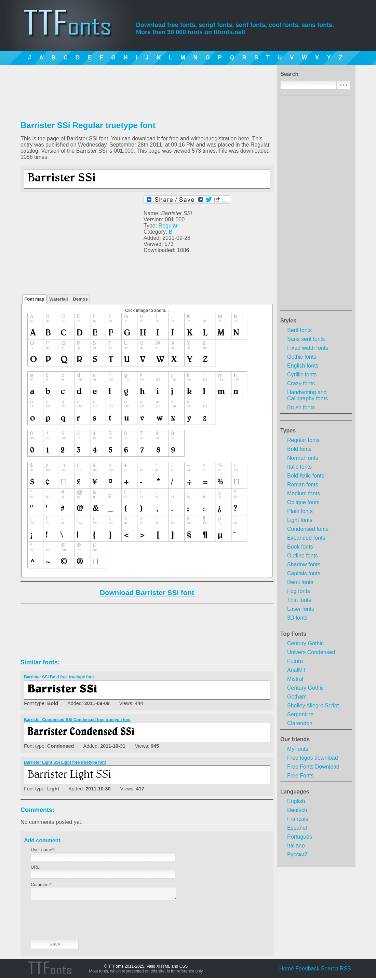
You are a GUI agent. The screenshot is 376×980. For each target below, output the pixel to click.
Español (297, 828)
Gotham (297, 697)
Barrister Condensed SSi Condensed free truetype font (77, 720)
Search (330, 971)
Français (298, 819)
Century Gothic (305, 643)
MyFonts (298, 749)
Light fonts (300, 520)
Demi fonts (300, 582)
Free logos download (313, 758)
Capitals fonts (304, 573)
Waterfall (58, 299)
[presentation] (83, 925)
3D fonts (297, 618)
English (296, 801)
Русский (297, 854)
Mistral (295, 679)
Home (287, 971)
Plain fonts (300, 511)
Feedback (307, 971)
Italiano (296, 846)
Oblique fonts (303, 502)
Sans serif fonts (306, 339)
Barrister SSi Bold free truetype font (59, 677)
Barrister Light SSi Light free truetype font (65, 762)
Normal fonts (303, 458)
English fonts (303, 366)
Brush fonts (301, 407)
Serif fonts (299, 330)
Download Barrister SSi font (147, 592)
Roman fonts (303, 485)
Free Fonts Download (313, 767)
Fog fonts (299, 591)
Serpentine (300, 714)
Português (300, 837)
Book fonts (300, 547)
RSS (345, 971)
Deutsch (297, 810)
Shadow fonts (304, 564)
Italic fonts (299, 467)
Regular (168, 226)
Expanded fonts (306, 538)
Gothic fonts (302, 357)
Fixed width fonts (308, 348)
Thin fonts (299, 600)
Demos (80, 299)
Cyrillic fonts (302, 375)
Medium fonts (304, 493)
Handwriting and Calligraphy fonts (307, 395)
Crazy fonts (301, 383)
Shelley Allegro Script (313, 706)
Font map (34, 299)
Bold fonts (299, 449)
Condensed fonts (308, 529)
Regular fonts (303, 440)
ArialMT (297, 670)
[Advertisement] (316, 205)
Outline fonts (303, 556)
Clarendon (300, 723)
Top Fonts (293, 634)
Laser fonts (301, 609)
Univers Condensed (311, 652)
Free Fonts (300, 776)
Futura (295, 661)
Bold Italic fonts (306, 476)
